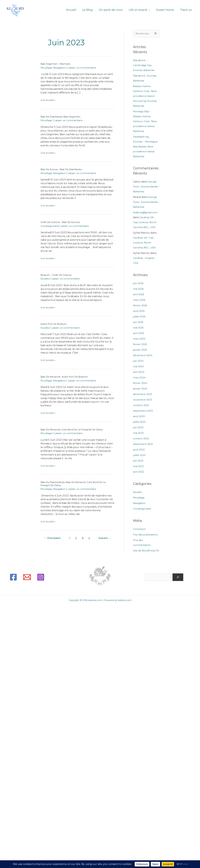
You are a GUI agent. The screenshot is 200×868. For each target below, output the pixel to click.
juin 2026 (139, 283)
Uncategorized (50, 226)
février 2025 (140, 344)
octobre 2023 (141, 405)
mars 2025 (139, 339)
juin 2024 (139, 361)
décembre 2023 (143, 394)
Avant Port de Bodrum (54, 324)
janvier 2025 (140, 350)
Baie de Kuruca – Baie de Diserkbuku (63, 169)
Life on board (139, 10)
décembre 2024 (143, 355)
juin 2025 (139, 322)
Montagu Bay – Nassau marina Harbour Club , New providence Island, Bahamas (145, 121)
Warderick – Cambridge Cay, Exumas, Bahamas (144, 65)
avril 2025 (139, 333)
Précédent (53, 538)
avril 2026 (139, 294)
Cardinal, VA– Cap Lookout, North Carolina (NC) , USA (145, 223)
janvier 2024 (141, 389)
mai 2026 (139, 289)
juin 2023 (139, 428)
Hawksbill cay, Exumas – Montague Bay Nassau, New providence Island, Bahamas (146, 147)
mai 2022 (139, 466)
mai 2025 (139, 328)
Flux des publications (146, 535)
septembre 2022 (143, 444)
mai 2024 (139, 367)
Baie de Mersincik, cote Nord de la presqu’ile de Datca (73, 430)
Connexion (140, 529)
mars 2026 (139, 300)
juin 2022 (139, 461)
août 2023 (139, 416)
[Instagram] (41, 582)
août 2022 (139, 450)
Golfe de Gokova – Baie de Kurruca (61, 222)
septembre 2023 (143, 411)
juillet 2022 (140, 455)
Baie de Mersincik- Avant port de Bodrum (65, 377)
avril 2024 (139, 372)
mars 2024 (139, 378)
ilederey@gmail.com (146, 213)
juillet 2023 (140, 422)
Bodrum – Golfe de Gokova (57, 275)
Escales (45, 279)
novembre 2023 (143, 400)
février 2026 (140, 306)
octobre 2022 (141, 439)
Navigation (60, 68)
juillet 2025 (140, 317)
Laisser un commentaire (84, 68)
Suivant (104, 538)
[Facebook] (13, 582)
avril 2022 (139, 472)
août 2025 (139, 311)
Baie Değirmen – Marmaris (56, 64)
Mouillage (47, 68)
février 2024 (140, 383)
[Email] (27, 582)
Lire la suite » (48, 100)
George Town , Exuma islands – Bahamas (146, 187)
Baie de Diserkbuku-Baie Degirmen (62, 117)
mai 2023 (139, 433)
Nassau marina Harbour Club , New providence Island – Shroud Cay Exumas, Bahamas (146, 96)
